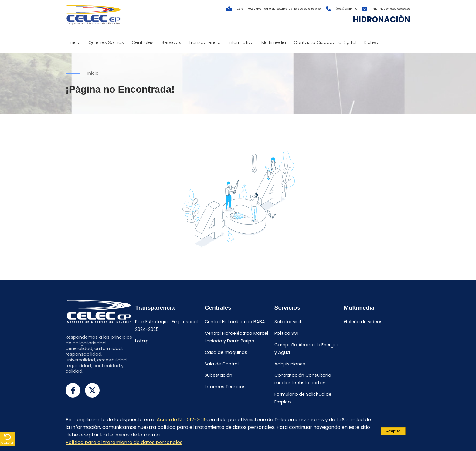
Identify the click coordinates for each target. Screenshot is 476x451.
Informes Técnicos (225, 387)
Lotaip (142, 341)
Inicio (75, 42)
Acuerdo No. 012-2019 (182, 420)
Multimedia (274, 42)
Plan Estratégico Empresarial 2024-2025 (166, 326)
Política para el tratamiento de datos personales (124, 442)
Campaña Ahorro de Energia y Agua (306, 349)
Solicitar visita (289, 322)
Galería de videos (363, 322)
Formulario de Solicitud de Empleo (303, 398)
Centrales (143, 42)
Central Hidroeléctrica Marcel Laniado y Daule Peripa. (236, 337)
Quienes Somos (106, 42)
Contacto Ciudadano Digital (325, 42)
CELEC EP (8, 439)
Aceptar (393, 431)
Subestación (218, 375)
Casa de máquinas (226, 352)
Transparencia (205, 42)
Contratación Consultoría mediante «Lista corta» (303, 379)
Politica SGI (286, 333)
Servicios (171, 42)
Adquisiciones (290, 364)
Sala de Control (222, 364)
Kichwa (372, 42)
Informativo (241, 42)
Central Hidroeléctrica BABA (235, 322)
